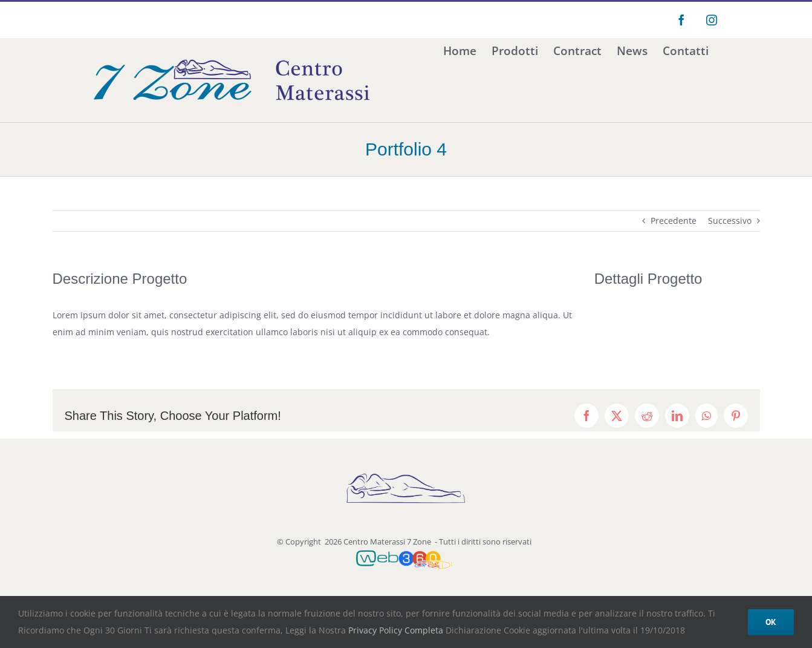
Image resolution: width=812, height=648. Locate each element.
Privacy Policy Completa (395, 630)
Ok (771, 622)
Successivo (730, 221)
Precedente (674, 221)
